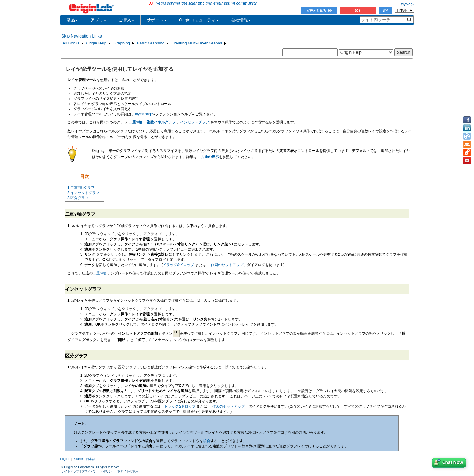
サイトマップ (70, 471)
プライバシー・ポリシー (98, 471)
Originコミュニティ (199, 20)
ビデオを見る (319, 11)
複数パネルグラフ (161, 122)
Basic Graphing (151, 43)
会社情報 (241, 20)
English (65, 459)
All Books (71, 43)
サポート (157, 20)
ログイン (407, 4)
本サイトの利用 (128, 471)
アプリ (98, 20)
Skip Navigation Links (82, 36)
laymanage (144, 114)
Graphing (122, 43)
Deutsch (78, 459)
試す (358, 11)
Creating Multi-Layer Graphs (197, 43)
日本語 (91, 459)
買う (386, 11)
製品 (72, 20)
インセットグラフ (195, 122)
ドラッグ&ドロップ (179, 265)
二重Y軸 (135, 122)
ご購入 (126, 20)
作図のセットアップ (227, 265)
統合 (207, 441)
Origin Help (97, 43)
